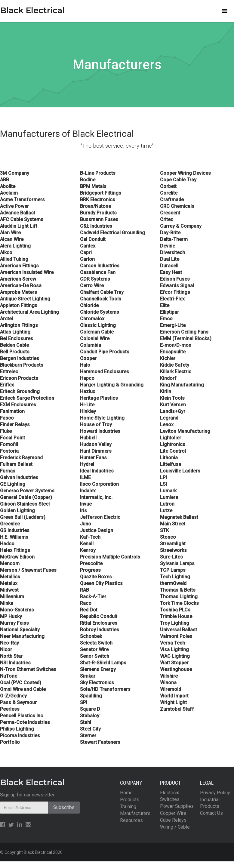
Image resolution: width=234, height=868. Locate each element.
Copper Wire (173, 813)
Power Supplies (177, 806)
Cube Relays (173, 820)
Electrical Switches (170, 796)
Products (130, 800)
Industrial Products (210, 803)
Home (126, 793)
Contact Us (211, 813)
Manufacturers (135, 813)
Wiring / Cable (175, 827)
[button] (224, 11)
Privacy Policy (215, 793)
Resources (131, 820)
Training (128, 806)
